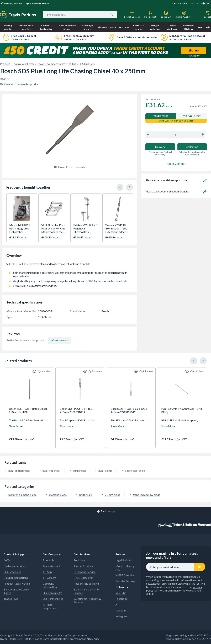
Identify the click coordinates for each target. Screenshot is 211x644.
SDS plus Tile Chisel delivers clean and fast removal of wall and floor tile (70, 266)
